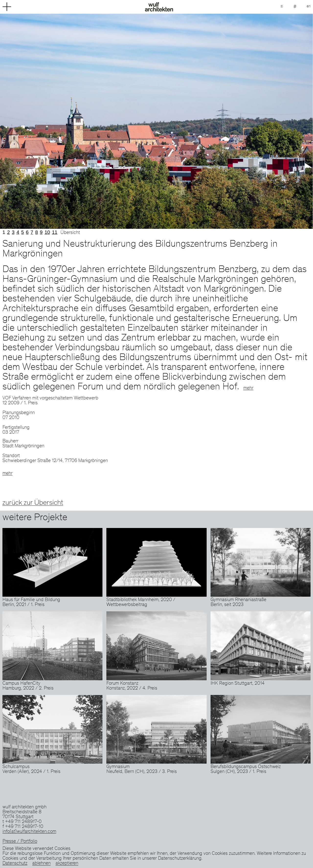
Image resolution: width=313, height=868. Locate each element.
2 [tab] (8, 232)
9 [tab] (41, 232)
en (309, 6)
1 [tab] (4, 232)
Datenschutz (15, 864)
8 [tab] (37, 232)
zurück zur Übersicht (33, 503)
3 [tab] (13, 232)
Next (235, 121)
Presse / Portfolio (20, 842)
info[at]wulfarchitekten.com (29, 832)
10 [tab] (47, 232)
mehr (248, 388)
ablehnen (41, 864)
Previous (78, 121)
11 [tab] (55, 232)
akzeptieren (67, 864)
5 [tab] (23, 232)
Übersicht (70, 233)
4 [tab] (18, 232)
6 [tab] (27, 232)
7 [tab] (32, 232)
